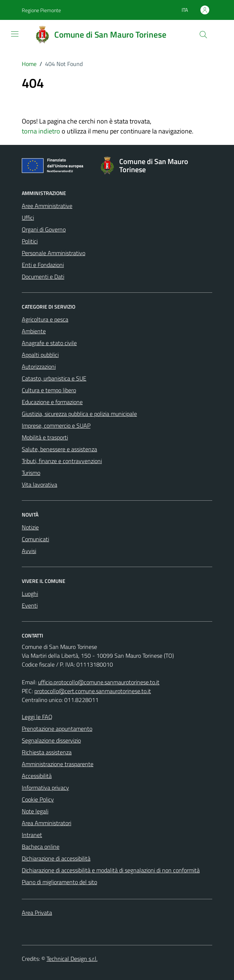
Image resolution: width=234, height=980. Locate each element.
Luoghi (30, 594)
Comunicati (35, 539)
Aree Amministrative (47, 206)
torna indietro (41, 131)
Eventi (30, 605)
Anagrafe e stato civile (49, 343)
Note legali (35, 811)
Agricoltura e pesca (45, 319)
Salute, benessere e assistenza (59, 449)
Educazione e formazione (52, 402)
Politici (30, 241)
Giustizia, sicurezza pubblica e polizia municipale (79, 414)
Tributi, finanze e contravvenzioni (62, 461)
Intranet (32, 835)
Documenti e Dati (43, 277)
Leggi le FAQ (37, 717)
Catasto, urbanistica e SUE (54, 378)
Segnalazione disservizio (51, 740)
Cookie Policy (38, 799)
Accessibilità (37, 776)
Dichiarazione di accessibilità (56, 858)
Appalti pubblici (40, 355)
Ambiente (34, 331)
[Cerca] (203, 35)
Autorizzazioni (39, 366)
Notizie (30, 527)
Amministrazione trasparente (58, 764)
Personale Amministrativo (54, 253)
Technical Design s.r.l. (72, 959)
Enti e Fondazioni (43, 265)
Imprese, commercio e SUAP (56, 425)
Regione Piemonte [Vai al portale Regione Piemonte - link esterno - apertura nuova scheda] (41, 10)
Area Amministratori (47, 823)
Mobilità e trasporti (45, 437)
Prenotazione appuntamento (57, 729)
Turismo (31, 473)
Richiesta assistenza (47, 752)
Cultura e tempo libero (49, 390)
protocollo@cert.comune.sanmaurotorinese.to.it (93, 691)
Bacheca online (41, 847)
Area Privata (37, 913)
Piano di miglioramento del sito (59, 882)
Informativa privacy (45, 788)
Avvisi (29, 551)
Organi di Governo (44, 229)
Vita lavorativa (39, 484)
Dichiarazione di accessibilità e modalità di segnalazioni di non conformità (111, 870)
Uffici (28, 218)
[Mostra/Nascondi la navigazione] (15, 34)
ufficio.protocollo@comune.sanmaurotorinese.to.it (99, 682)
